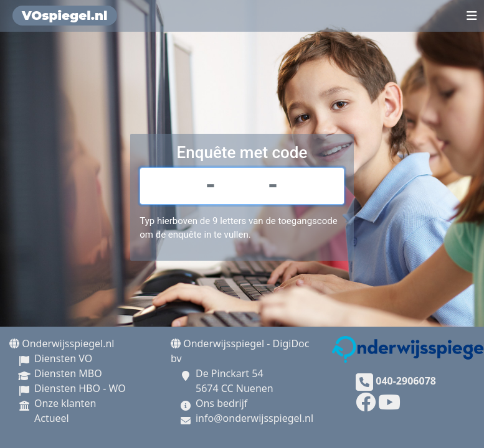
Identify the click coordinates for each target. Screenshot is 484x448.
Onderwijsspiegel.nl (62, 343)
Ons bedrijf (221, 403)
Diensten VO (63, 358)
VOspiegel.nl (65, 16)
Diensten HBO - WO (80, 388)
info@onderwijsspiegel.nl (254, 418)
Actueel (52, 418)
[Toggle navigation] (472, 16)
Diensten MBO (68, 373)
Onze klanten (65, 403)
